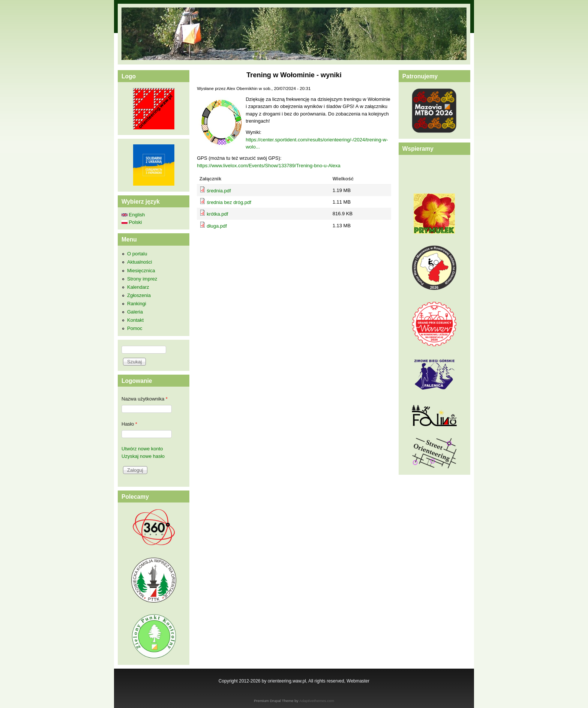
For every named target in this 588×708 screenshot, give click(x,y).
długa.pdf (217, 226)
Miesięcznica (141, 271)
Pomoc (135, 328)
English (133, 215)
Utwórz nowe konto (142, 449)
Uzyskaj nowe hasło (143, 456)
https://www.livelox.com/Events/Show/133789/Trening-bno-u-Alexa (268, 166)
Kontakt (135, 320)
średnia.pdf (219, 191)
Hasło (129, 424)
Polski (132, 222)
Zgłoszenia (139, 295)
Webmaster (358, 681)
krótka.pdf (217, 214)
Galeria (135, 312)
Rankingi (137, 304)
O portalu (137, 254)
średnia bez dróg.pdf (229, 202)
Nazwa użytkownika (145, 399)
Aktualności (139, 262)
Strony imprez (142, 279)
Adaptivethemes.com (317, 701)
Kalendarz (138, 287)
